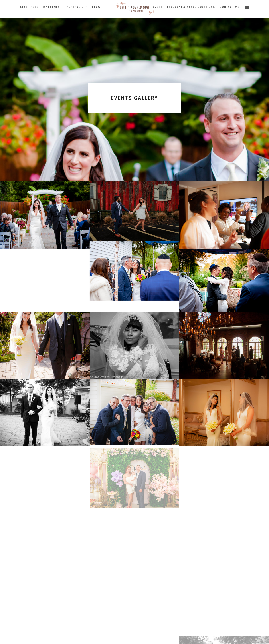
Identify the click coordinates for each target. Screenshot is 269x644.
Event (158, 7)
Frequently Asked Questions (191, 7)
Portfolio (75, 7)
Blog (96, 7)
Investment (52, 7)
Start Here (29, 7)
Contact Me (229, 7)
